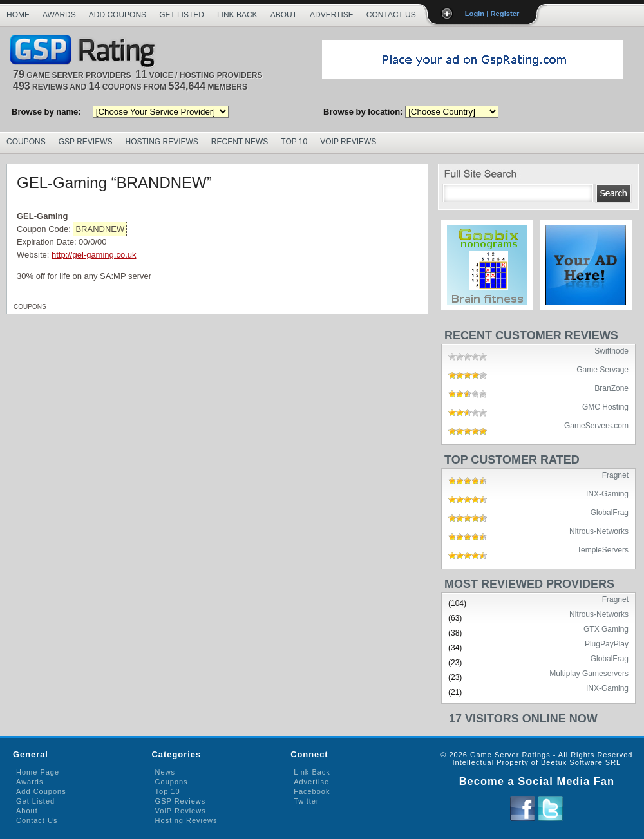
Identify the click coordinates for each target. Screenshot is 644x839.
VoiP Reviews (181, 811)
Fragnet (615, 475)
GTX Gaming (606, 628)
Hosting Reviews (162, 142)
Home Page (38, 772)
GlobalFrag (610, 512)
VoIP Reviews (348, 142)
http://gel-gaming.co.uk (94, 255)
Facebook (312, 791)
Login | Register (492, 14)
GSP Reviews (86, 142)
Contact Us (391, 15)
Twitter (306, 801)
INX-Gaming (607, 493)
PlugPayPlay (607, 643)
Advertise (332, 15)
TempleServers (603, 549)
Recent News (240, 142)
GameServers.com (596, 425)
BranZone (611, 388)
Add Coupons (118, 15)
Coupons (26, 142)
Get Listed (182, 15)
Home (18, 15)
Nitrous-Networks (599, 531)
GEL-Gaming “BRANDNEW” (114, 183)
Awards (59, 15)
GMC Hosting (605, 406)
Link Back (237, 15)
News (166, 772)
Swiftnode (611, 350)
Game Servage (602, 369)
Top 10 (294, 142)
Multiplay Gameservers (589, 673)
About (284, 15)
